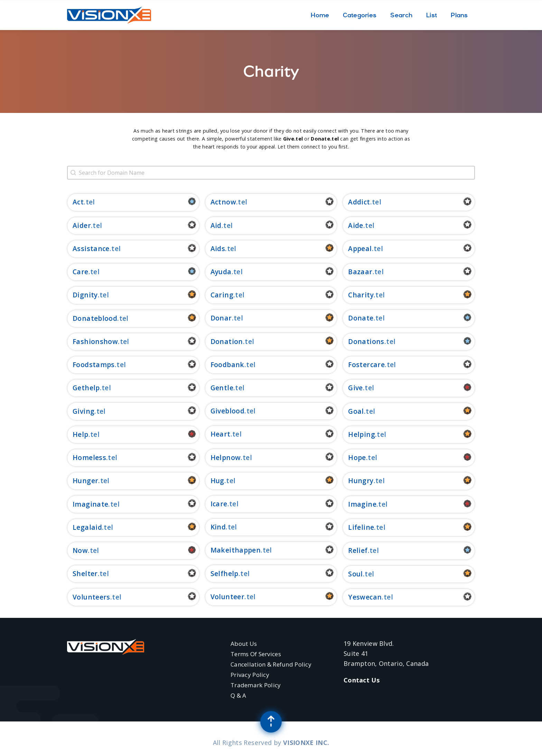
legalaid (87, 527)
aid (216, 225)
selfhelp (225, 573)
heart (221, 434)
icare (219, 504)
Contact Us (362, 680)
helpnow (226, 457)
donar (221, 318)
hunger (85, 481)
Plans (459, 15)
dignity (85, 295)
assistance (91, 248)
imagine (362, 504)
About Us (244, 644)
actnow (223, 202)
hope (357, 457)
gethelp (86, 388)
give (356, 388)
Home (320, 15)
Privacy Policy (250, 675)
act (78, 202)
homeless (89, 457)
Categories (360, 15)
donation (227, 341)
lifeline (361, 527)
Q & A (238, 695)
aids (218, 248)
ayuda (221, 272)
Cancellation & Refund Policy (271, 664)
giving (83, 411)
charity (361, 295)
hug (217, 481)
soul (356, 574)
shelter (85, 573)
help (81, 434)
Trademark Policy (256, 685)
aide (356, 225)
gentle (222, 388)
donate (361, 318)
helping (362, 434)
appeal (360, 248)
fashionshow (95, 341)
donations (366, 341)
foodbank (227, 365)
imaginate (90, 504)
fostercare (366, 365)
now (80, 550)
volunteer (227, 597)
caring (222, 295)
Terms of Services (256, 654)
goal (356, 411)
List (432, 15)
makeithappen (236, 550)
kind (218, 527)
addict (359, 202)
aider (82, 225)
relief (358, 550)
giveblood (227, 411)
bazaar (360, 272)
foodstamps (94, 365)
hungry (361, 481)
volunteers (91, 597)
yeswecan (365, 597)
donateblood (95, 318)
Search (401, 15)
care (81, 272)
